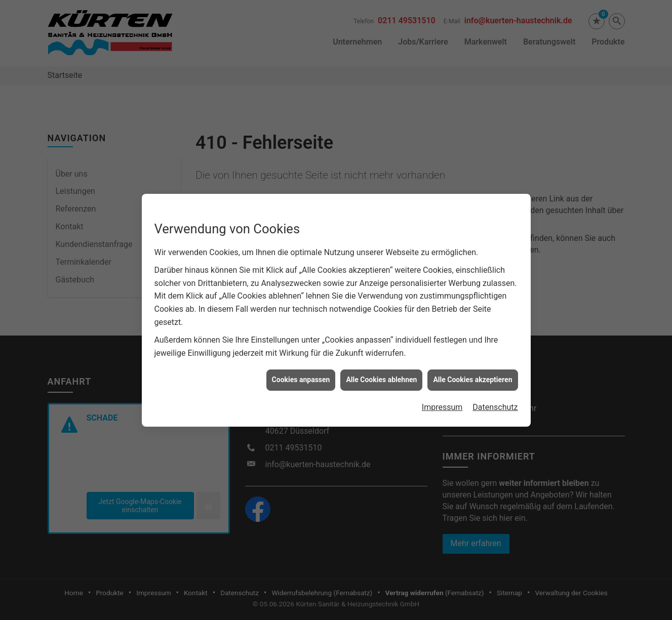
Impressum (442, 398)
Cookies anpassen (301, 370)
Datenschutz (495, 398)
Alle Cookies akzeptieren (472, 370)
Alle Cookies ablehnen (381, 370)
